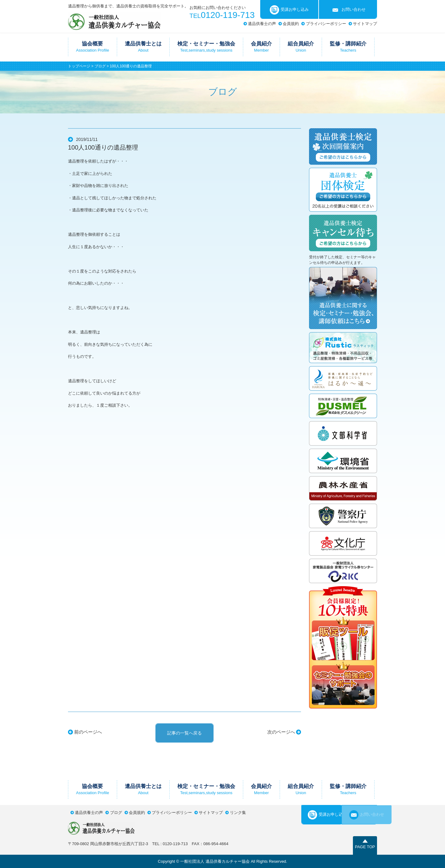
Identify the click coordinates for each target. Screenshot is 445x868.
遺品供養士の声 (262, 24)
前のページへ (88, 732)
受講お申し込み (289, 10)
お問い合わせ (348, 10)
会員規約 (291, 24)
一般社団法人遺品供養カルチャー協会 (114, 21)
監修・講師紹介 (348, 47)
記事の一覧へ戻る (184, 733)
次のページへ (281, 732)
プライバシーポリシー (326, 24)
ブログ (100, 66)
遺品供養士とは (143, 47)
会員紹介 (261, 47)
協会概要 (93, 47)
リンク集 (238, 813)
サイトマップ (365, 24)
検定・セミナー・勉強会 (206, 47)
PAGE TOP (365, 847)
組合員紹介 (301, 47)
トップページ (79, 66)
